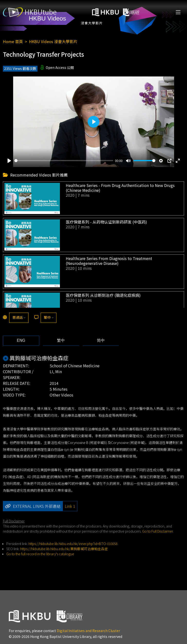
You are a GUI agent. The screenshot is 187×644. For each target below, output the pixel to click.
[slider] (64, 161)
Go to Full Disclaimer (158, 541)
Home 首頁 (13, 41)
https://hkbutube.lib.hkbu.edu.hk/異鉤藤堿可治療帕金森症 (64, 558)
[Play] (9, 161)
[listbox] (19, 318)
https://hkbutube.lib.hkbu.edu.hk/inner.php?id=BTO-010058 (73, 553)
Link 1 (70, 515)
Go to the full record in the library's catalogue (40, 563)
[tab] (21, 350)
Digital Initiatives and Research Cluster (88, 631)
